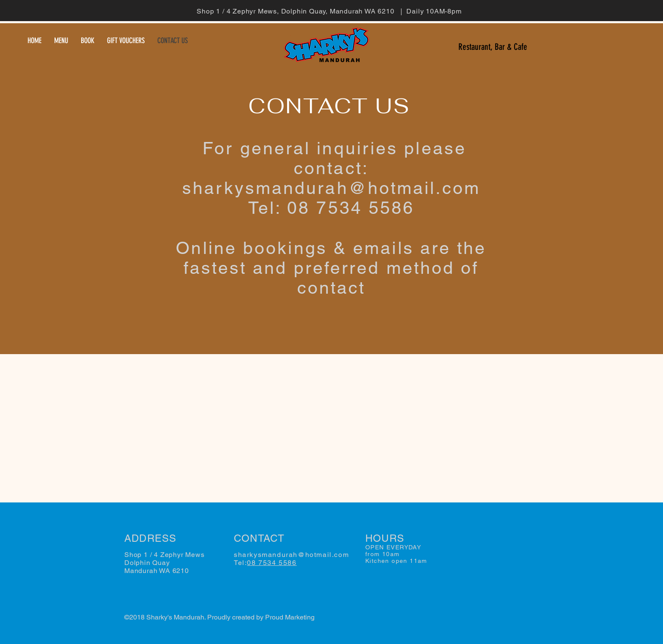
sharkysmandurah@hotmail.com (331, 188)
